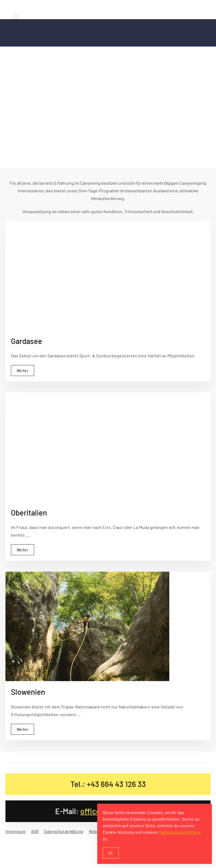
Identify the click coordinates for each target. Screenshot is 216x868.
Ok (111, 853)
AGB (35, 831)
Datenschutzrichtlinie (180, 832)
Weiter (23, 370)
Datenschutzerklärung (64, 831)
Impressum (16, 831)
